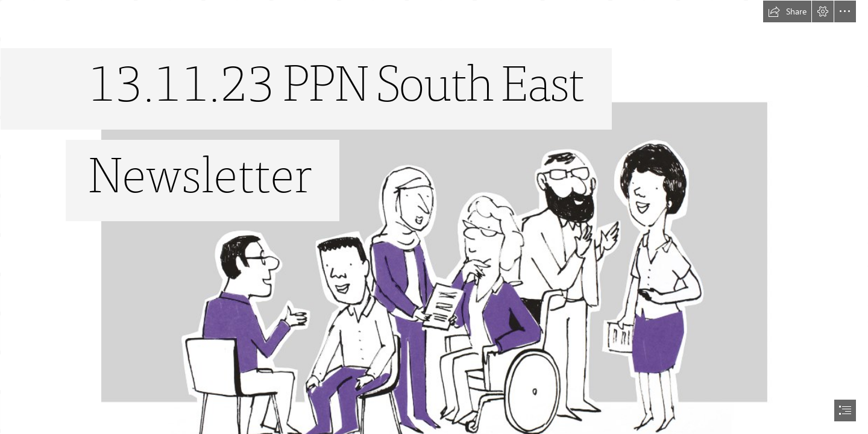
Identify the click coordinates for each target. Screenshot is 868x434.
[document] (434, 217)
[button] (787, 11)
